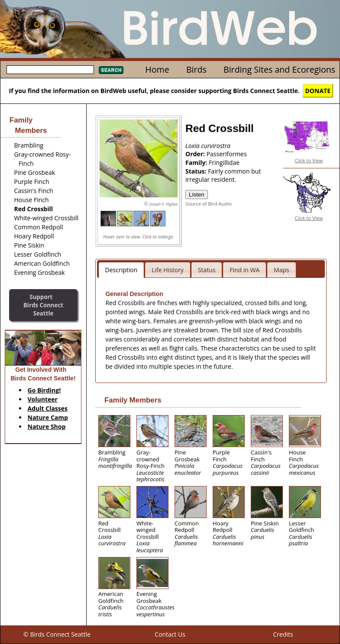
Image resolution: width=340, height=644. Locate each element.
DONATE (318, 91)
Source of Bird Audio (209, 204)
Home (157, 69)
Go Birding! (44, 390)
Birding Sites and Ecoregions (279, 69)
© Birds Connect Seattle (57, 634)
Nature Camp (48, 417)
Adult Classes (48, 408)
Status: (197, 171)
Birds (196, 69)
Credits (283, 634)
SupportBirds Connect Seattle (43, 305)
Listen (197, 195)
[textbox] (50, 70)
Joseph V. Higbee (164, 204)
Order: (196, 154)
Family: (197, 163)
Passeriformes (227, 154)
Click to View (309, 160)
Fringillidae (224, 163)
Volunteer (43, 399)
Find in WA (244, 270)
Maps (282, 270)
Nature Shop (47, 427)
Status (207, 270)
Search (111, 70)
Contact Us (170, 634)
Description (121, 270)
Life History (168, 270)
